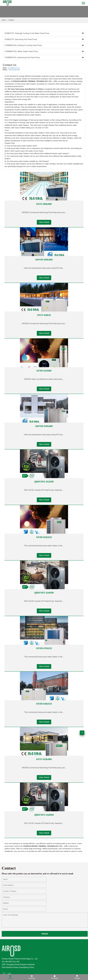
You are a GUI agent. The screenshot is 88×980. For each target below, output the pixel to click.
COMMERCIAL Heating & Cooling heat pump (23, 45)
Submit (45, 934)
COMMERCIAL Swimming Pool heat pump (22, 57)
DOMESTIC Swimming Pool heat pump (21, 39)
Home (4, 20)
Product (11, 20)
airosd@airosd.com (14, 68)
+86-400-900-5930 (14, 70)
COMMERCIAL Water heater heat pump (21, 51)
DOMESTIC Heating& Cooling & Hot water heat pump (27, 33)
